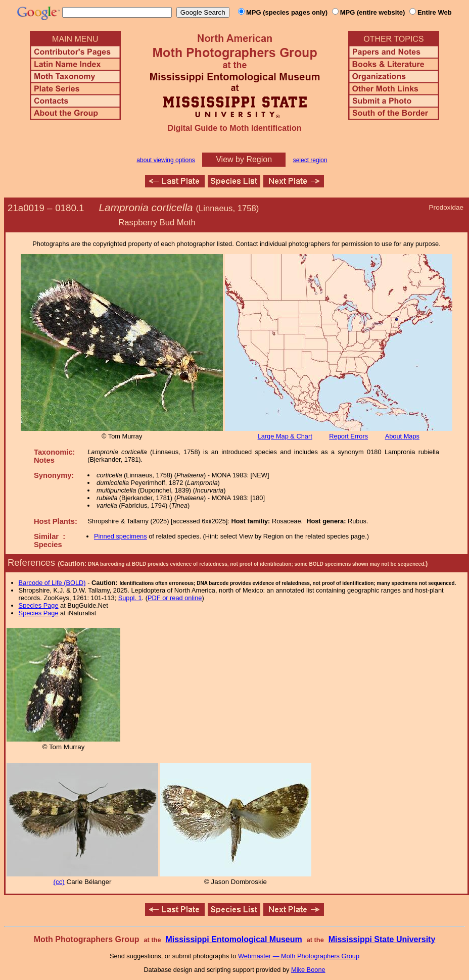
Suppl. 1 (130, 598)
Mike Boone (308, 970)
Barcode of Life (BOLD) (52, 583)
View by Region (244, 159)
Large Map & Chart (285, 436)
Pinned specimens (121, 536)
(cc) (59, 882)
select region (310, 160)
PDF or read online (175, 598)
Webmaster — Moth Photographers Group (299, 956)
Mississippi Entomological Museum (233, 939)
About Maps (402, 436)
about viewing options (166, 160)
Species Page (39, 605)
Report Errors (348, 436)
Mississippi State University (382, 939)
